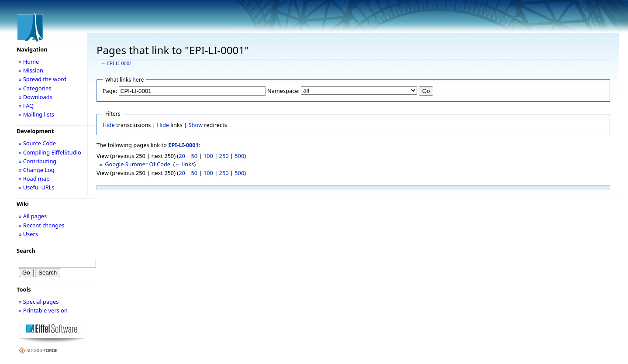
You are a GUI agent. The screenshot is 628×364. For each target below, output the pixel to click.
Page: (110, 91)
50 (195, 156)
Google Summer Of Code (138, 164)
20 (182, 156)
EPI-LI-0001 (119, 63)
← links (185, 164)
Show (196, 125)
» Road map (34, 179)
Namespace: (283, 91)
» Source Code (37, 143)
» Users (28, 234)
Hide (109, 125)
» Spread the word (43, 79)
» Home (29, 62)
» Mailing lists (36, 114)
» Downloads (36, 97)
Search (26, 251)
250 (224, 156)
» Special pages (39, 302)
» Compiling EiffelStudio (50, 152)
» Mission (31, 70)
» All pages (33, 216)
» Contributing (38, 161)
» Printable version (43, 310)
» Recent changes (42, 225)
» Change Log (37, 170)
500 (239, 156)
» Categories (35, 88)
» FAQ (26, 106)
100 (208, 156)
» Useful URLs (37, 187)
